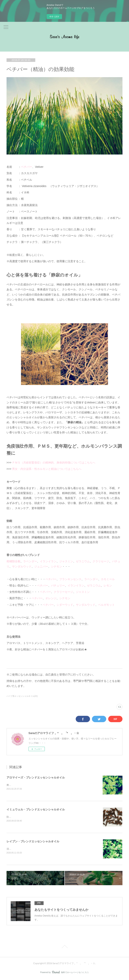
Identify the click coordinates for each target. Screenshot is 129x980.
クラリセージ (101, 561)
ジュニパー (41, 566)
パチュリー (58, 586)
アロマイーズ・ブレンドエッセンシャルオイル (36, 777)
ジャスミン (66, 561)
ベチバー (27, 167)
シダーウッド (65, 605)
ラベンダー (30, 561)
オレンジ (51, 598)
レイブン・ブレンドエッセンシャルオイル (33, 842)
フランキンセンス (70, 579)
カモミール (108, 579)
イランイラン (48, 561)
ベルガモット (106, 605)
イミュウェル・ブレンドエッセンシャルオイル (36, 810)
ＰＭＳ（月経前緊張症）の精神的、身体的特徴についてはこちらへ (54, 463)
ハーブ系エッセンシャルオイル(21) (22, 696)
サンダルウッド (22, 566)
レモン (108, 586)
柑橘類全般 (13, 561)
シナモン (56, 566)
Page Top (64, 948)
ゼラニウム (83, 561)
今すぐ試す (54, 17)
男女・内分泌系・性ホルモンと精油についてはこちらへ (47, 469)
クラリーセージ (63, 592)
